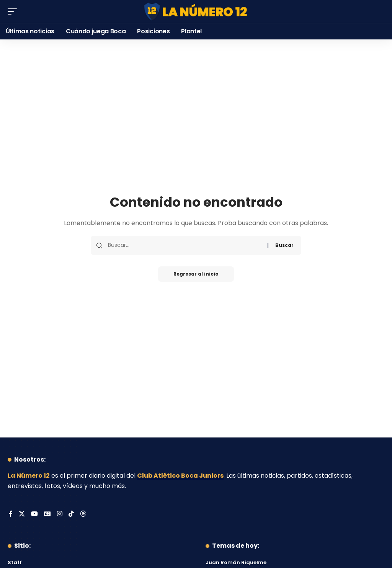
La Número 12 (29, 476)
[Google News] (47, 514)
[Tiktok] (71, 514)
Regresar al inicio (196, 274)
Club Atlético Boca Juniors (180, 476)
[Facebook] (11, 514)
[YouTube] (34, 514)
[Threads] (83, 514)
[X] (22, 514)
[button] (14, 11)
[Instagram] (60, 514)
